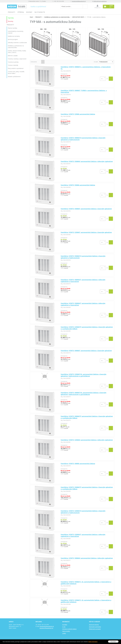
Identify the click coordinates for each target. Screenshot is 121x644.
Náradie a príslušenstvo (14, 77)
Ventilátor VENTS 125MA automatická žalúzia (78, 114)
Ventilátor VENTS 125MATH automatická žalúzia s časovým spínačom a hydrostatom (83, 512)
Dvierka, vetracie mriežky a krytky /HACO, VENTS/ (17, 52)
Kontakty (65, 625)
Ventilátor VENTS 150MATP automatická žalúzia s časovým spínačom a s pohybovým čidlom (87, 488)
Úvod (31, 17)
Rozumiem (113, 642)
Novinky (29, 12)
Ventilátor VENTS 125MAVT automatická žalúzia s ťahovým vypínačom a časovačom (83, 535)
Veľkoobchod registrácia (100, 1)
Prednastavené (103, 62)
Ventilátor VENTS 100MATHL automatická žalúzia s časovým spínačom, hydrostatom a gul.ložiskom (83, 394)
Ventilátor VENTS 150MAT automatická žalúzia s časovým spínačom (86, 209)
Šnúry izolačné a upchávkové (16, 68)
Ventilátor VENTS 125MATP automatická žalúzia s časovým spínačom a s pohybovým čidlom (87, 328)
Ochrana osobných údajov (69, 629)
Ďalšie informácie (93, 642)
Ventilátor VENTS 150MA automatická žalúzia (78, 185)
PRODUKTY (12, 12)
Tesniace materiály (13, 65)
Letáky (64, 633)
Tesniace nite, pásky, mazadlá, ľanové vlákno (16, 72)
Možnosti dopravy (94, 625)
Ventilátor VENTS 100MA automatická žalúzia (78, 464)
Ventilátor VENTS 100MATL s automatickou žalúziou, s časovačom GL (86, 68)
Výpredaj (21, 12)
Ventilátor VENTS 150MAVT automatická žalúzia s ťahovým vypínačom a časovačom (83, 304)
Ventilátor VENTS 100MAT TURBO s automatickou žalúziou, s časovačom (84, 91)
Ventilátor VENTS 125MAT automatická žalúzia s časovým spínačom (86, 232)
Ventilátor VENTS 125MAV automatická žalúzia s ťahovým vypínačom (87, 440)
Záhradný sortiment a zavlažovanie (17, 43)
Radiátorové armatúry (14, 36)
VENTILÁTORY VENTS (78, 17)
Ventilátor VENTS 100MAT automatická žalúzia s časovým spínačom (86, 351)
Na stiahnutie (40, 12)
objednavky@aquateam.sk (47, 626)
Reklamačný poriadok (95, 629)
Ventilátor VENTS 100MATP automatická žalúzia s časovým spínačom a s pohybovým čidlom (87, 417)
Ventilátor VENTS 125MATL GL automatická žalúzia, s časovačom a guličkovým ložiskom (86, 601)
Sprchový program (13, 39)
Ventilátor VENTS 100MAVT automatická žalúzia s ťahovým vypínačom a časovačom (83, 281)
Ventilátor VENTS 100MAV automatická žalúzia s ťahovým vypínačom (87, 558)
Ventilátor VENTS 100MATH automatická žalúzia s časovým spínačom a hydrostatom (83, 139)
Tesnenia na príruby (13, 62)
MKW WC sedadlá (13, 56)
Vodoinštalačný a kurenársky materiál (16, 32)
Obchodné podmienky (95, 627)
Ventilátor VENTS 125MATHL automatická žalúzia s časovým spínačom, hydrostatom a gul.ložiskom (83, 375)
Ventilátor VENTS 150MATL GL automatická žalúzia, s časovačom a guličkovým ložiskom (86, 583)
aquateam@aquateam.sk (79, 1)
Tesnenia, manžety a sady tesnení (17, 59)
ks (107, 79)
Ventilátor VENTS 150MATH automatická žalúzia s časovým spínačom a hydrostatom (83, 257)
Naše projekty (66, 631)
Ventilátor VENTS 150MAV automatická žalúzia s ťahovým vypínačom (87, 161)
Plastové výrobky (12, 28)
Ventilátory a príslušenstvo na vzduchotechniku (57, 17)
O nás (64, 627)
